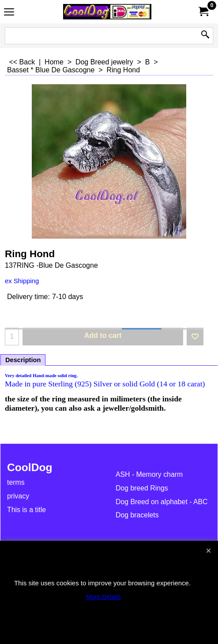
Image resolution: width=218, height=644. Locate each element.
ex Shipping (22, 281)
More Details (103, 597)
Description (23, 360)
